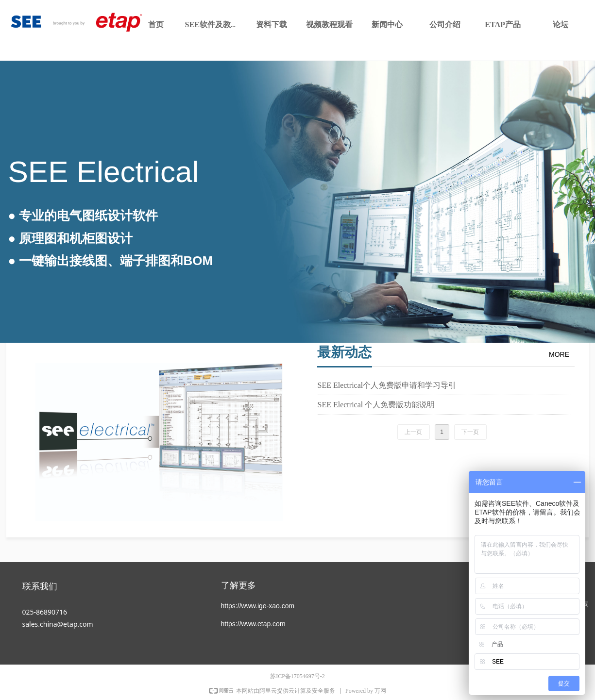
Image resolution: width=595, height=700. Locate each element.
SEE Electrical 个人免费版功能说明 (376, 405)
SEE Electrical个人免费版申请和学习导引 (387, 385)
